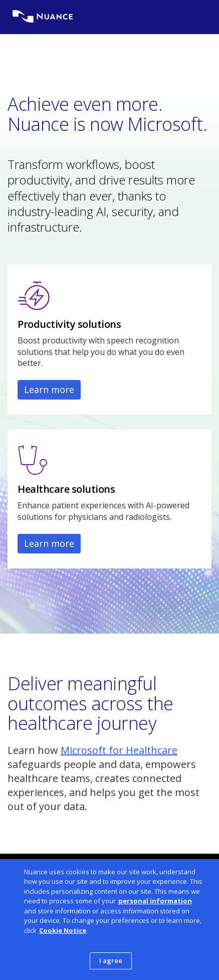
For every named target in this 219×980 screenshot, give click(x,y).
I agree (111, 960)
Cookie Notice (63, 930)
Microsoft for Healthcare (119, 750)
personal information (155, 901)
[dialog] (110, 920)
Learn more (49, 389)
